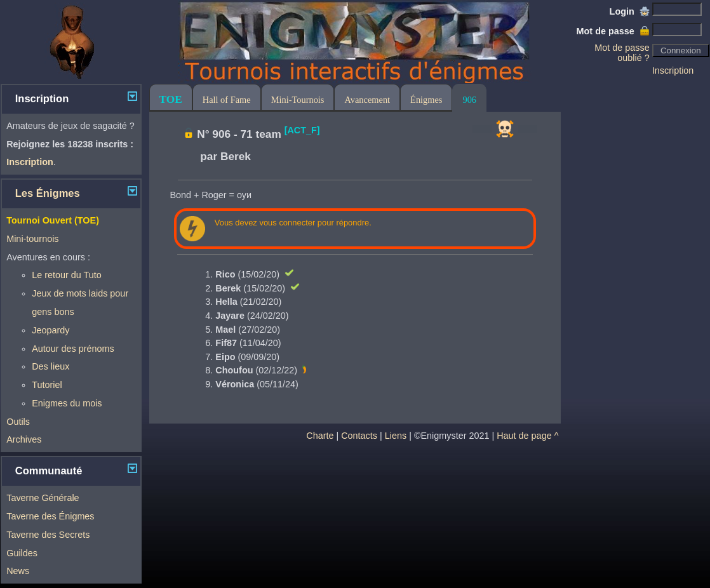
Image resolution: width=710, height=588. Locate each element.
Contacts (359, 436)
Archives (24, 439)
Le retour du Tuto (67, 275)
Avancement (367, 100)
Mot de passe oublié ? (622, 53)
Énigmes (426, 100)
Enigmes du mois (67, 403)
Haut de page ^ (527, 436)
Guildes (22, 553)
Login (630, 11)
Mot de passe (613, 31)
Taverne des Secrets (48, 535)
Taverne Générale (43, 498)
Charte (320, 436)
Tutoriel (47, 385)
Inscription (673, 70)
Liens (396, 436)
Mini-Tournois (298, 100)
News (18, 571)
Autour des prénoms (73, 349)
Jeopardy (50, 330)
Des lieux (50, 366)
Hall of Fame (227, 100)
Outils (18, 422)
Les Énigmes (48, 193)
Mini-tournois (32, 239)
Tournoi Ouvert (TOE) (53, 220)
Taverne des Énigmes (50, 516)
